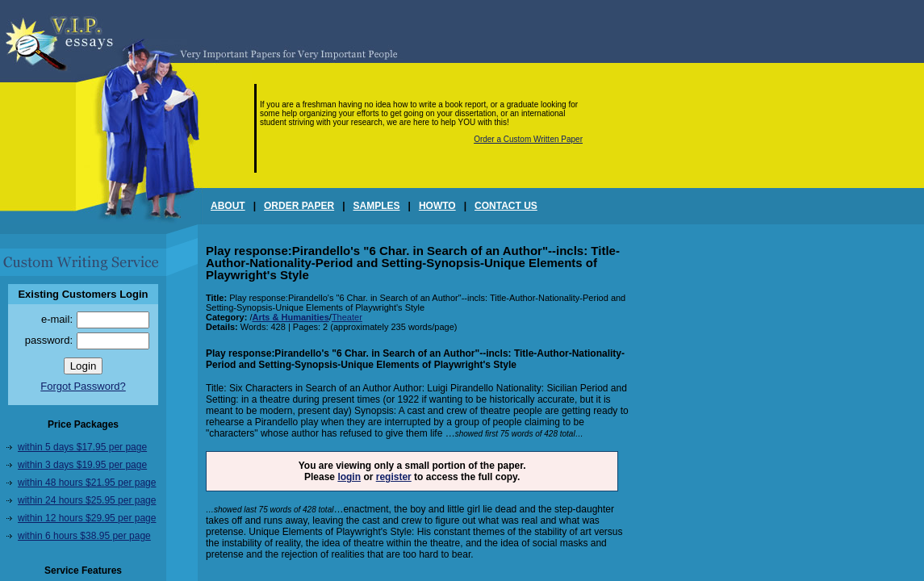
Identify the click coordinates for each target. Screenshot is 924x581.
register (394, 477)
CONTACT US (506, 206)
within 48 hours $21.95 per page (87, 483)
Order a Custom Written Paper (528, 139)
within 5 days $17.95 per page (82, 447)
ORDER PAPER (299, 206)
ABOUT (228, 206)
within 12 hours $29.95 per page (87, 518)
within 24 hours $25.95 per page (87, 500)
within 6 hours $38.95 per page (84, 536)
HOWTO (437, 206)
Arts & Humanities (290, 317)
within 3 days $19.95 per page (82, 465)
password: (49, 340)
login (349, 477)
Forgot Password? (83, 386)
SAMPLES (377, 206)
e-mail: (57, 319)
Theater (347, 317)
